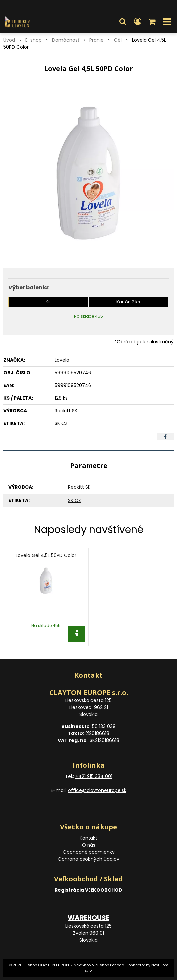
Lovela (62, 360)
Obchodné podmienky (89, 852)
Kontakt (88, 838)
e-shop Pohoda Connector (120, 965)
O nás (89, 845)
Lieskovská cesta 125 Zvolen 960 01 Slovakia (88, 933)
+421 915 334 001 (94, 776)
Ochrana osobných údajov (88, 859)
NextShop (82, 965)
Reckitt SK (79, 487)
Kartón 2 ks (128, 302)
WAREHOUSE (88, 918)
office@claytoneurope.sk (97, 790)
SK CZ (74, 500)
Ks (48, 302)
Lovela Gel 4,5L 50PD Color (46, 555)
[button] (123, 22)
